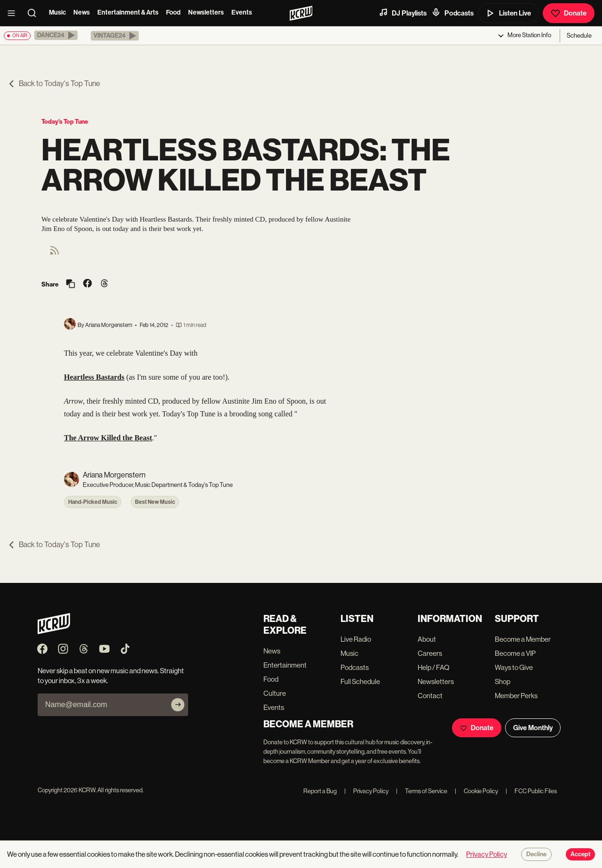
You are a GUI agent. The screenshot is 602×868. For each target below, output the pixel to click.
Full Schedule (360, 681)
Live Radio (356, 639)
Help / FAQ (434, 667)
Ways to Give (514, 667)
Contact (430, 696)
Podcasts (452, 13)
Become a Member (523, 639)
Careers (430, 653)
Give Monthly (533, 728)
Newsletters (206, 12)
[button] (56, 35)
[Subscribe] (178, 705)
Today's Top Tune (65, 122)
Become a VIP (515, 653)
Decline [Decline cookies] (536, 854)
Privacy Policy (366, 791)
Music (57, 12)
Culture (275, 693)
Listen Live (508, 13)
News (82, 12)
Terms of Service (422, 791)
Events (242, 12)
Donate (569, 13)
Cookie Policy (476, 791)
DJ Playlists (403, 13)
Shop (503, 681)
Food (173, 12)
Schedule (579, 36)
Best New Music (155, 502)
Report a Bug (320, 791)
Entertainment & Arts (128, 12)
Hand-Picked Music (93, 502)
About (427, 639)
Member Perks (516, 696)
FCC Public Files (531, 791)
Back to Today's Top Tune (54, 84)
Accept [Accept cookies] (580, 854)
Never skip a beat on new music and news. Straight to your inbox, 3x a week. (111, 676)
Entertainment (285, 665)
